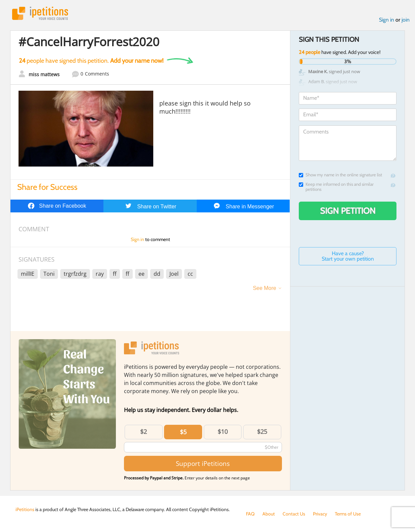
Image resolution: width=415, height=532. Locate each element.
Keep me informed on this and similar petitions (336, 187)
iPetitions (40, 13)
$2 (143, 432)
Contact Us (294, 514)
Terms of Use (348, 514)
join (406, 20)
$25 (262, 432)
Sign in (387, 20)
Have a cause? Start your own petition (348, 256)
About (269, 514)
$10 (223, 432)
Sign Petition (348, 211)
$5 (183, 432)
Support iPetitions (203, 463)
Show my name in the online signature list (340, 175)
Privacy (320, 514)
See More (265, 288)
